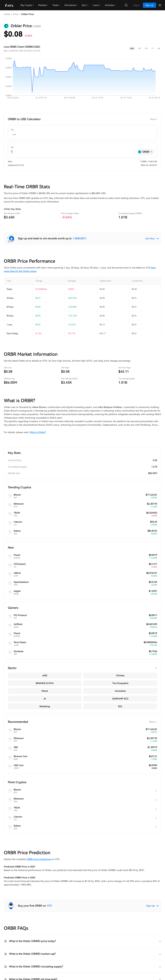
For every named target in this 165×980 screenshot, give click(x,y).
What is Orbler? (38, 432)
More (153, 119)
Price (16, 14)
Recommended (82, 722)
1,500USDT (79, 238)
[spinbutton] (82, 135)
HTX (49, 906)
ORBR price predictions (39, 859)
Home (7, 14)
